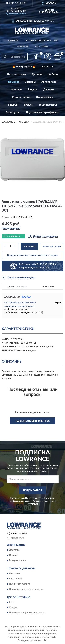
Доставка (14, 550)
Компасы (16, 90)
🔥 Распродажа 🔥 (24, 67)
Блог (12, 602)
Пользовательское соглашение (26, 589)
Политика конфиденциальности (27, 613)
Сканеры (30, 82)
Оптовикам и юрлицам (41, 41)
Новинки (23, 47)
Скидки (13, 607)
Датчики (37, 74)
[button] (16, 14)
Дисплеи (49, 90)
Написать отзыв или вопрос (33, 421)
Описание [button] (48, 287)
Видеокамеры (48, 105)
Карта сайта (16, 579)
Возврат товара (18, 561)
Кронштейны (45, 97)
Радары (33, 90)
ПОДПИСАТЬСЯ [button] (32, 490)
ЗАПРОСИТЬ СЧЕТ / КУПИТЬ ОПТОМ (32, 255)
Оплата (13, 555)
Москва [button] (26, 297)
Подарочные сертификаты (43, 112)
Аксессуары (13, 112)
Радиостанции (21, 97)
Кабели (53, 74)
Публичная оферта (19, 584)
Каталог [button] (13, 41)
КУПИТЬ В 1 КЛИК (52, 246)
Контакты (42, 47)
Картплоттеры (17, 74)
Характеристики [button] (17, 287)
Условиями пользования (44, 501)
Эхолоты (47, 67)
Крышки (13, 82)
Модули (13, 105)
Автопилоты (49, 82)
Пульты (29, 105)
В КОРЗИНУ (30, 246)
